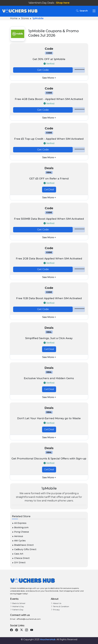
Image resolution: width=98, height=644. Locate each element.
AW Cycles (19, 541)
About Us (56, 603)
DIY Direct (19, 563)
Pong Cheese (20, 532)
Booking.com (20, 527)
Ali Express (19, 523)
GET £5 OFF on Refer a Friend (49, 179)
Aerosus (17, 536)
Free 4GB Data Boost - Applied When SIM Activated (49, 99)
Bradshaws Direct (23, 545)
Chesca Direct (21, 558)
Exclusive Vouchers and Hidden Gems (49, 378)
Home (14, 18)
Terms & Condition (60, 606)
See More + (49, 78)
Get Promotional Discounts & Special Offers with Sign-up (49, 459)
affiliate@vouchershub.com (28, 619)
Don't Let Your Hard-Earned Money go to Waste (49, 418)
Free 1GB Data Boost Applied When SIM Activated (49, 298)
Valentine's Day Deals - (49, 3)
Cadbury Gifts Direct (24, 549)
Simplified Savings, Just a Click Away (49, 338)
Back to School (18, 603)
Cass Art (18, 554)
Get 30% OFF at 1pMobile (49, 59)
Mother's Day (17, 606)
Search (82, 11)
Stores (25, 18)
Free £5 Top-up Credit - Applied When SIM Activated (49, 139)
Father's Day (17, 610)
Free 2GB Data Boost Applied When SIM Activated (49, 259)
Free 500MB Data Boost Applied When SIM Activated (49, 219)
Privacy (55, 610)
